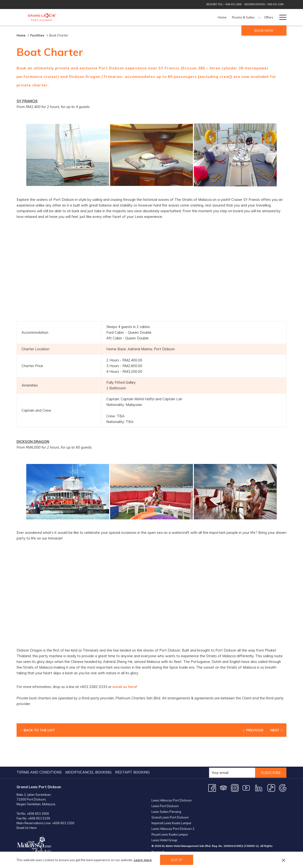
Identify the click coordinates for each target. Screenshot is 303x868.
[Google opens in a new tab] (283, 758)
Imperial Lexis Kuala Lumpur (172, 793)
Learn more (143, 860)
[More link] (281, 17)
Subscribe (271, 743)
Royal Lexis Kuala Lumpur (170, 805)
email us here (125, 687)
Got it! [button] (177, 860)
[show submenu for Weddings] (274, 17)
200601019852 (233, 816)
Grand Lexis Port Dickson (170, 787)
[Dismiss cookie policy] (283, 860)
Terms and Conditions (39, 743)
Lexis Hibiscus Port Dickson (172, 770)
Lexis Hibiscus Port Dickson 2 (173, 799)
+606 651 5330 (39, 789)
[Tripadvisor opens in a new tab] (223, 758)
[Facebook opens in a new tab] (212, 758)
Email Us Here (27, 798)
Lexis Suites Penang (166, 782)
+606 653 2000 (38, 784)
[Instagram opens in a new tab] (235, 758)
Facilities (38, 35)
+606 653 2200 (63, 793)
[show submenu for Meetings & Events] (249, 17)
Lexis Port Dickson (165, 776)
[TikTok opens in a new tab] (271, 758)
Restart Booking (132, 743)
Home (21, 35)
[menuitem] (129, 17)
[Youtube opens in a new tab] (246, 758)
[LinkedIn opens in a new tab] (259, 758)
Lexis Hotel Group (164, 810)
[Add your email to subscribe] (232, 743)
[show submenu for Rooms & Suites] (166, 17)
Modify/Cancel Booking (88, 743)
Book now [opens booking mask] (264, 31)
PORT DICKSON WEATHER (219, 843)
